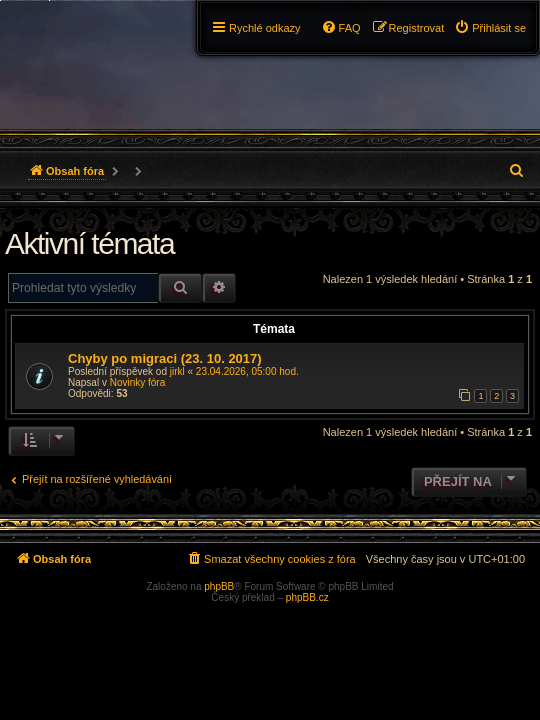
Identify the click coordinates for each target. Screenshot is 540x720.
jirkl (177, 371)
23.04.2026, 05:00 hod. (247, 371)
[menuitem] (490, 28)
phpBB (219, 586)
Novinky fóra (138, 382)
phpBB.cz (307, 597)
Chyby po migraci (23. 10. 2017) (165, 358)
